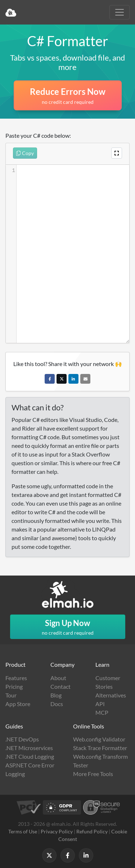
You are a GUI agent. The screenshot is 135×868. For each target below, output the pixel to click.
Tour (11, 695)
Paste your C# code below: (38, 135)
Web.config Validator (99, 739)
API (100, 704)
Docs (57, 704)
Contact (60, 686)
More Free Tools (93, 774)
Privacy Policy (57, 831)
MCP (102, 712)
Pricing (14, 686)
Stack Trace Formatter (100, 748)
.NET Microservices (29, 748)
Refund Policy (92, 831)
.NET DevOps (22, 739)
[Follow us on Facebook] (68, 855)
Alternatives (111, 695)
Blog (56, 695)
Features (16, 678)
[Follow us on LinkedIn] (86, 855)
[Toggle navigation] (120, 12)
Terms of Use (23, 831)
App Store (18, 704)
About (58, 678)
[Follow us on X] (49, 855)
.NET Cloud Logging (30, 756)
